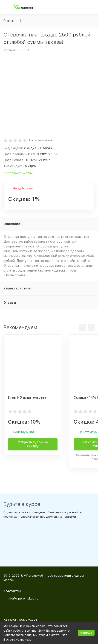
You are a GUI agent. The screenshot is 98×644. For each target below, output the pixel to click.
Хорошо (86, 633)
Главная (9, 21)
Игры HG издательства (27, 397)
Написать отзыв (41, 140)
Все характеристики (19, 173)
